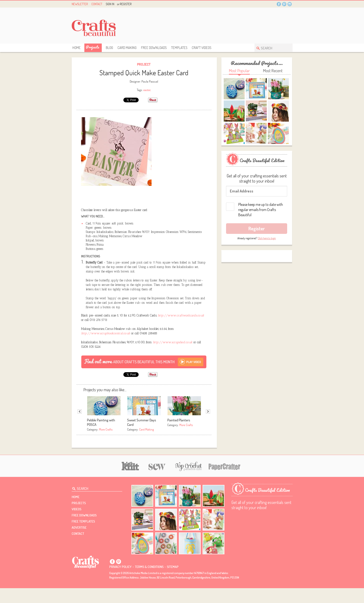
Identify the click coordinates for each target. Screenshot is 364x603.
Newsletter (80, 4)
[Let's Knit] (130, 480)
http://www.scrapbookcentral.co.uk (106, 348)
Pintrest (284, 4)
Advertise (79, 542)
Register (126, 4)
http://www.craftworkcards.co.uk (181, 330)
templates (179, 48)
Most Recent (273, 71)
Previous (80, 426)
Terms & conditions (149, 582)
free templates (83, 536)
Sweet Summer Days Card (142, 437)
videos (76, 524)
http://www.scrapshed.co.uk (173, 357)
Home (76, 48)
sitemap (173, 582)
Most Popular (239, 71)
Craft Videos (202, 48)
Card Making (127, 48)
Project (144, 64)
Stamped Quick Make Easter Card (144, 73)
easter (147, 90)
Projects (93, 47)
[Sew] (157, 481)
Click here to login (267, 238)
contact (78, 548)
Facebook (279, 4)
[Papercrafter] (224, 481)
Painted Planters (179, 435)
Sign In (110, 4)
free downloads (154, 48)
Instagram (290, 4)
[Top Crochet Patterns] (188, 481)
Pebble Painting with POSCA (101, 437)
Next (208, 426)
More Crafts (106, 444)
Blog (109, 48)
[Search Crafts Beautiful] (271, 48)
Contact (97, 4)
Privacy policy (120, 582)
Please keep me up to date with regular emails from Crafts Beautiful (261, 210)
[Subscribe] (144, 376)
